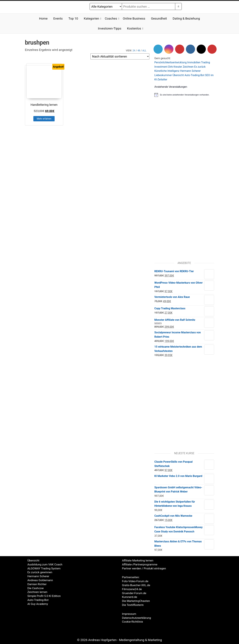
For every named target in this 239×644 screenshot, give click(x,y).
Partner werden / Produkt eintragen (144, 568)
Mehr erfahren (44, 119)
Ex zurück (200, 67)
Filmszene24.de (132, 589)
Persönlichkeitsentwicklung (170, 62)
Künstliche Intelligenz (167, 71)
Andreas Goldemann (40, 580)
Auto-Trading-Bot (194, 75)
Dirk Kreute (175, 67)
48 (139, 51)
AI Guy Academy (38, 604)
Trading (206, 62)
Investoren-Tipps (110, 28)
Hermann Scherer (190, 71)
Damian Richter (37, 584)
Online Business (134, 18)
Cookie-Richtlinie (132, 622)
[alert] (184, 95)
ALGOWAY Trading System (44, 568)
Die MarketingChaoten (136, 601)
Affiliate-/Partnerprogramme (140, 564)
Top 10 (73, 18)
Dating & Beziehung (186, 18)
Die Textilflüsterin (133, 605)
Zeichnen (188, 67)
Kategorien (91, 18)
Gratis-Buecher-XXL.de (136, 585)
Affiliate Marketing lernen (138, 560)
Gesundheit (159, 18)
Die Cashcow (36, 588)
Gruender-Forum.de (134, 593)
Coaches (111, 18)
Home (43, 18)
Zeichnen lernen (37, 592)
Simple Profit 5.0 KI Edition (44, 596)
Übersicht (178, 75)
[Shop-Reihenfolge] (120, 56)
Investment (161, 67)
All (144, 51)
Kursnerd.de (130, 597)
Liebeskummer (163, 75)
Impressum (129, 614)
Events (58, 18)
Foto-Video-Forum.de (135, 581)
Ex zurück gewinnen (40, 572)
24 (134, 51)
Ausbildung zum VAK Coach (45, 564)
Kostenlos (134, 28)
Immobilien (194, 62)
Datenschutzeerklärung (137, 618)
